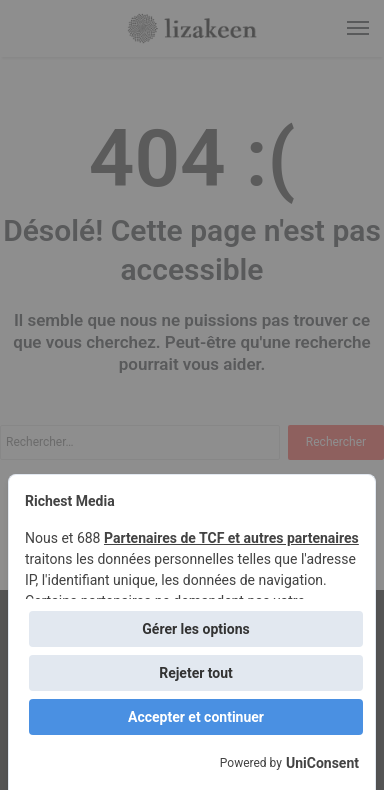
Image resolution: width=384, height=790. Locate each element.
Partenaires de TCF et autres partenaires (231, 538)
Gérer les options (195, 629)
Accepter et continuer (196, 717)
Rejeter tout (196, 673)
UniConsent (322, 763)
